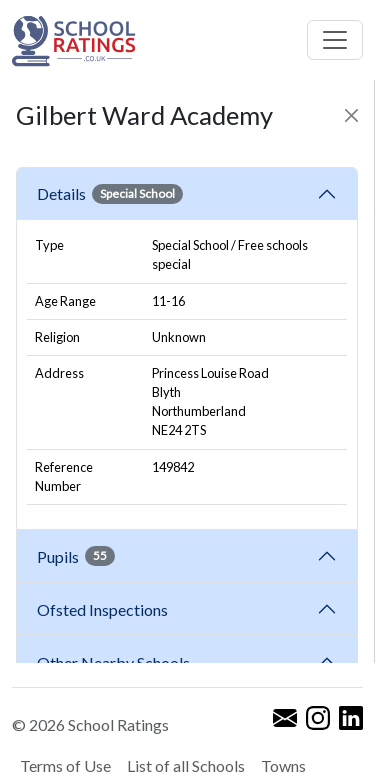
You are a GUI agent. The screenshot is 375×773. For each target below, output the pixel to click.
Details (110, 194)
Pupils (76, 556)
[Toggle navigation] (335, 40)
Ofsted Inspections (105, 609)
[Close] (351, 115)
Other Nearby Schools (116, 662)
